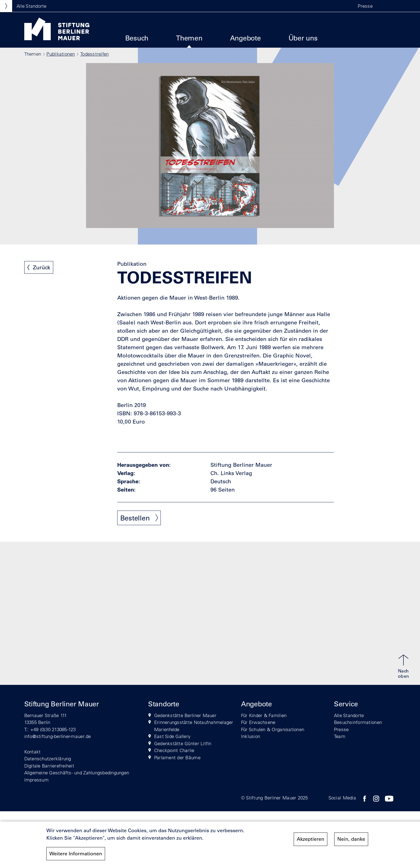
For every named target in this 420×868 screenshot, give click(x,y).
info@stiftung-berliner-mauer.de (58, 736)
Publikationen (61, 54)
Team (340, 736)
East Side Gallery (172, 736)
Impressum (36, 780)
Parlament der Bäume (177, 757)
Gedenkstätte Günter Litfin (183, 743)
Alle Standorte (349, 715)
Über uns (303, 38)
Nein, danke (351, 842)
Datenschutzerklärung (48, 759)
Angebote (245, 38)
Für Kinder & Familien (264, 715)
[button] (384, 6)
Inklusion (251, 736)
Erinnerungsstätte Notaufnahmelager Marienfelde (194, 726)
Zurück (42, 267)
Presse (365, 6)
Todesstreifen (94, 54)
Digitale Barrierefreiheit (49, 766)
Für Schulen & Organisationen (273, 729)
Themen (189, 38)
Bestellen (135, 518)
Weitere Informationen (76, 856)
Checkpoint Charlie (174, 750)
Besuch (137, 38)
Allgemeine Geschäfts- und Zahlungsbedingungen (77, 773)
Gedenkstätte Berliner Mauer (185, 715)
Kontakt (33, 752)
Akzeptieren (311, 842)
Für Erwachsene (258, 722)
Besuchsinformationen (358, 722)
